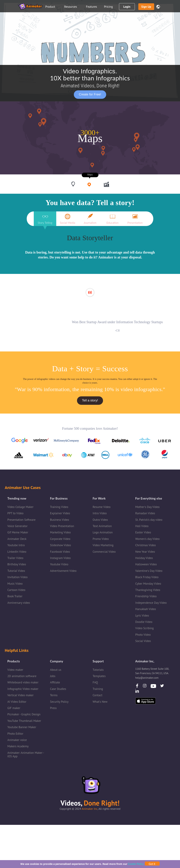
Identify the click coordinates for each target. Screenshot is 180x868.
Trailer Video (15, 559)
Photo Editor (15, 734)
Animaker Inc (90, 810)
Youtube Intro (16, 546)
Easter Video (143, 533)
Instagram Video (60, 559)
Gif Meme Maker (18, 533)
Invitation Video (17, 578)
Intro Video (100, 514)
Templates (99, 677)
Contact (97, 696)
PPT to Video (15, 514)
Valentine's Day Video (149, 571)
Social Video (143, 642)
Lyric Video (142, 616)
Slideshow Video (61, 546)
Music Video (15, 584)
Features (91, 7)
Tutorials (98, 670)
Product (51, 7)
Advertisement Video (63, 571)
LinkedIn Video (17, 552)
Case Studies (58, 690)
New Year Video (145, 552)
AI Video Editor (17, 702)
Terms (54, 696)
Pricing (108, 7)
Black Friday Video (147, 578)
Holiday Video (144, 559)
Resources (72, 7)
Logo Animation (103, 533)
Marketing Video (60, 533)
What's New (100, 702)
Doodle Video (144, 623)
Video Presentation (62, 527)
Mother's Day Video (147, 508)
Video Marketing (103, 546)
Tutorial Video (16, 571)
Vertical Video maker (20, 696)
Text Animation (102, 527)
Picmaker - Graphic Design (24, 715)
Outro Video (100, 520)
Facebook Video (60, 552)
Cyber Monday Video (148, 584)
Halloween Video (146, 565)
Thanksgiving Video (148, 591)
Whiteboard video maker (23, 683)
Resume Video (102, 508)
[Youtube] (154, 686)
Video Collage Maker (20, 508)
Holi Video (142, 527)
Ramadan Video (145, 514)
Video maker (15, 670)
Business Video (60, 520)
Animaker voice (17, 741)
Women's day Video (147, 540)
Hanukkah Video (146, 610)
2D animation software (22, 677)
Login (127, 7)
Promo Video (101, 540)
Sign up (146, 7)
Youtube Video (59, 565)
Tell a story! (90, 401)
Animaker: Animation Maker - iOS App (26, 755)
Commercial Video (104, 552)
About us (56, 670)
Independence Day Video (151, 603)
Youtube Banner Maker (22, 728)
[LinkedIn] (137, 693)
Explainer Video (60, 514)
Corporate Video (60, 540)
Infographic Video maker (23, 690)
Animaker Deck (17, 540)
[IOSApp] (145, 701)
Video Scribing (145, 629)
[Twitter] (162, 687)
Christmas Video (146, 546)
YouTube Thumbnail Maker (24, 721)
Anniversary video (19, 603)
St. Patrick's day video (149, 520)
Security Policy (59, 702)
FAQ (95, 683)
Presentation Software (21, 520)
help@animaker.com (147, 678)
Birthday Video (17, 565)
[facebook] (137, 687)
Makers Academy (18, 747)
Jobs (53, 677)
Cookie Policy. (136, 864)
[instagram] (145, 687)
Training (98, 690)
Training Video (59, 508)
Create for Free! (90, 94)
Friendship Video (146, 597)
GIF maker (14, 709)
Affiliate (55, 683)
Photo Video (143, 635)
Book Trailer (15, 597)
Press (53, 709)
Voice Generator (17, 527)
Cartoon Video (16, 591)
